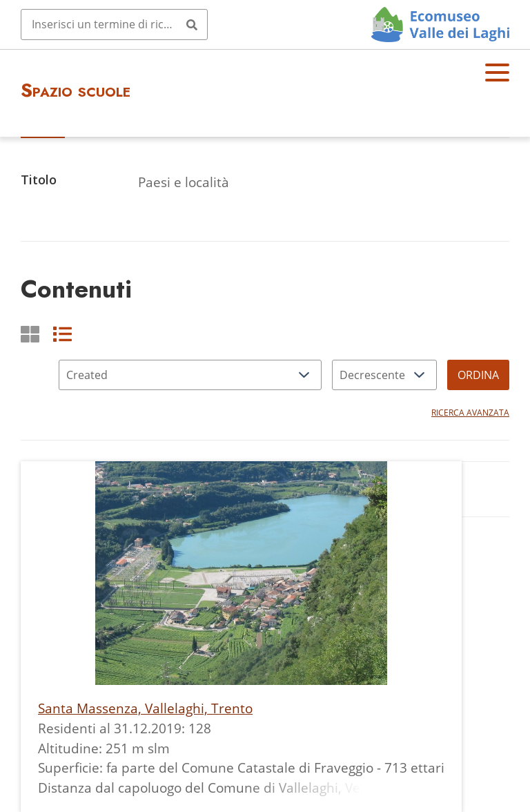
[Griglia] (30, 334)
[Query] (114, 24)
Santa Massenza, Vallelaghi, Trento (145, 708)
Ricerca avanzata (470, 413)
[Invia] (192, 24)
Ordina (478, 375)
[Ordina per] (190, 375)
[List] (62, 334)
